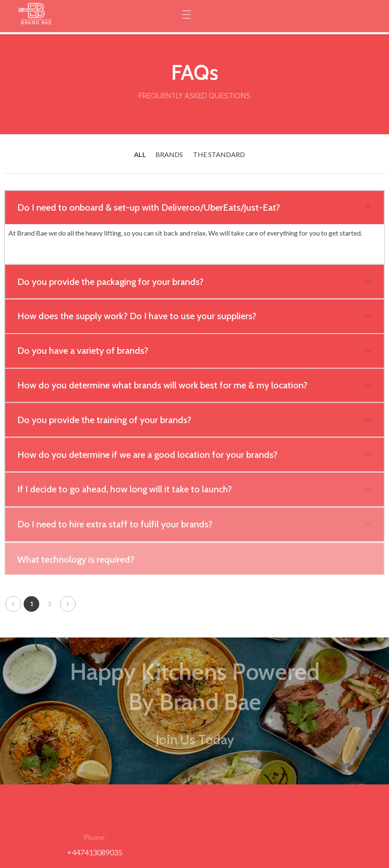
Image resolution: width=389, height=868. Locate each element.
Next (68, 601)
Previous (13, 601)
